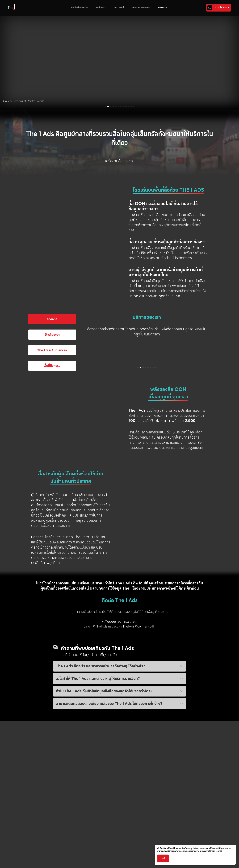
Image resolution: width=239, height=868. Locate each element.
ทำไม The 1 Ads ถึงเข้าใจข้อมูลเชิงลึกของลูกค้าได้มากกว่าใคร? (120, 766)
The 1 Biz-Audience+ (52, 424)
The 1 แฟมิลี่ (119, 8)
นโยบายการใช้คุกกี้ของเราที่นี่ (211, 851)
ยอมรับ (163, 858)
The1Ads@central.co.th (139, 701)
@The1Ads (100, 701)
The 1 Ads (162, 8)
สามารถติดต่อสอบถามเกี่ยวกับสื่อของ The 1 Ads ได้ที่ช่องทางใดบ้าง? (120, 778)
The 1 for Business (141, 8)
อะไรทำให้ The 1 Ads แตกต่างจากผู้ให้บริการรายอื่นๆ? (120, 753)
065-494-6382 (127, 696)
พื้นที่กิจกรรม (52, 440)
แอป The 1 (101, 8)
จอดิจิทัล (52, 393)
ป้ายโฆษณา (52, 409)
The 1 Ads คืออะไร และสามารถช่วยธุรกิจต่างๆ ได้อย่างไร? (120, 741)
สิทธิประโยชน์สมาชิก (79, 8)
